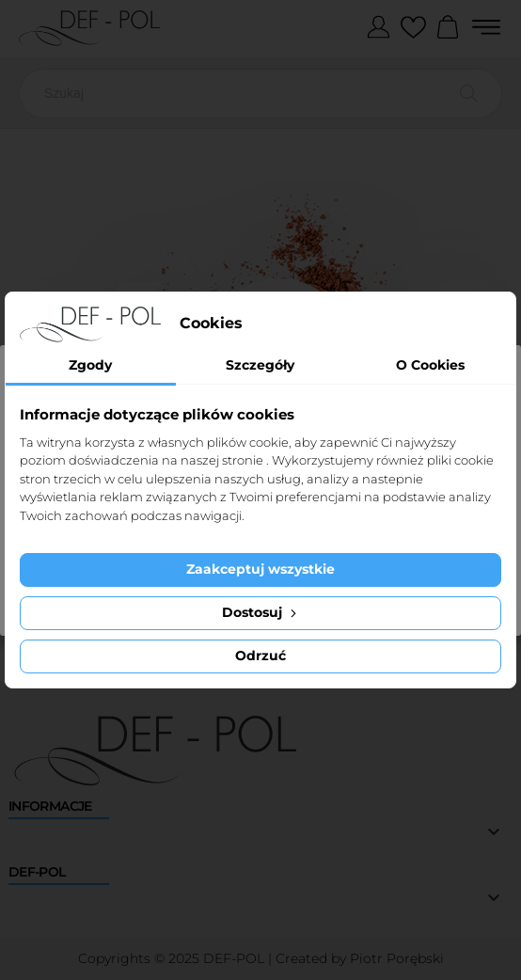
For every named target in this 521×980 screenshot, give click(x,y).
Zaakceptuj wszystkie (260, 569)
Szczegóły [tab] (260, 365)
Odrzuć (260, 656)
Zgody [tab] (90, 365)
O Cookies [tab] (430, 365)
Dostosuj (261, 612)
